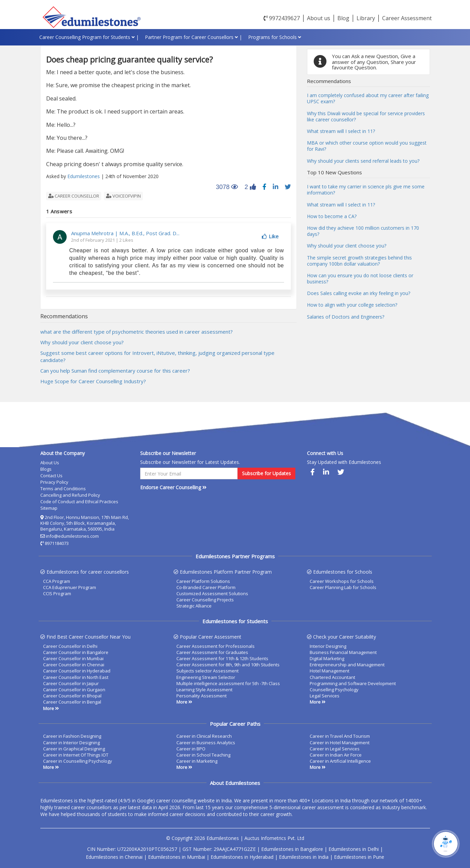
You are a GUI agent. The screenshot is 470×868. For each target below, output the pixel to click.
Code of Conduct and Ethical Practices (79, 502)
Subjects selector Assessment (207, 671)
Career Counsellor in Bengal (72, 702)
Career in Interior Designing (71, 743)
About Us (50, 463)
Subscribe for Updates (266, 473)
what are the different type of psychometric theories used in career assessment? (137, 332)
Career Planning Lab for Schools (343, 587)
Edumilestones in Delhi (354, 849)
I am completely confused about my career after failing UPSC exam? (368, 98)
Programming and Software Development (353, 683)
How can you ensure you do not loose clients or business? (360, 278)
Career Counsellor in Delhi (70, 646)
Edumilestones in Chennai (114, 857)
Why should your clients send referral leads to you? (363, 161)
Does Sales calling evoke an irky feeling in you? (359, 293)
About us (319, 18)
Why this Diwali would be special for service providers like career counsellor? (366, 116)
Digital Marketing (327, 658)
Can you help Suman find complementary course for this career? (115, 371)
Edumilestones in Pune (359, 857)
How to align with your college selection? (352, 305)
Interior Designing (328, 646)
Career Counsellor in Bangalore (76, 652)
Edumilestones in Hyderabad (242, 857)
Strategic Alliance (194, 606)
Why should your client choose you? (82, 342)
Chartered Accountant (332, 677)
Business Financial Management (343, 652)
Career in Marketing (197, 761)
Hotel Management (330, 671)
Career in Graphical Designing (74, 749)
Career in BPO (191, 749)
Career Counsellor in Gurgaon (74, 690)
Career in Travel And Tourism (340, 736)
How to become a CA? (332, 216)
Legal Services (325, 696)
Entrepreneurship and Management (347, 665)
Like (270, 236)
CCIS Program (57, 593)
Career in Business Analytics (206, 743)
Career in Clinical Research (204, 736)
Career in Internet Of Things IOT (76, 755)
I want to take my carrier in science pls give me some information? (366, 190)
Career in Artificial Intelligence (340, 761)
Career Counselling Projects (205, 600)
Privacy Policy (54, 482)
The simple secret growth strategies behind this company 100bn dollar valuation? (359, 261)
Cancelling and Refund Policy (70, 495)
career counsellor (74, 196)
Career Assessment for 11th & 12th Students (222, 658)
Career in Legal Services (335, 749)
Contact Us (51, 476)
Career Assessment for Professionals (216, 646)
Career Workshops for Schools (342, 581)
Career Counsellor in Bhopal (72, 696)
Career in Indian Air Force (336, 755)
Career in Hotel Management (340, 743)
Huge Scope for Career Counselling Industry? (93, 381)
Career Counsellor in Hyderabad (77, 671)
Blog (343, 18)
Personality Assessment (202, 696)
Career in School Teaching (203, 755)
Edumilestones (84, 176)
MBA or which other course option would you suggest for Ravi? (367, 146)
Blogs (46, 469)
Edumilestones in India (304, 857)
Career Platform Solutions (203, 581)
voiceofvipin (123, 196)
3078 (224, 188)
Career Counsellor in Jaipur (71, 683)
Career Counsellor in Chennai (74, 665)
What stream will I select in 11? (341, 131)
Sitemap (49, 508)
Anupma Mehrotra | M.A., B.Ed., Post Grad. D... (125, 233)
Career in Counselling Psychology (78, 761)
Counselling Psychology (334, 690)
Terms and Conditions (63, 489)
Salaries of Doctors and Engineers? (346, 317)
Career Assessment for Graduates (212, 652)
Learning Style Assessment (204, 690)
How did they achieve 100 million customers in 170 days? (363, 231)
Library (366, 18)
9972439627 (282, 18)
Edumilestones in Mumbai (177, 857)
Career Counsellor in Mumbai (73, 658)
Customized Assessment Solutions (212, 593)
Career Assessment (407, 18)
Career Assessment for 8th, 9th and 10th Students (228, 665)
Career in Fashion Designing (72, 736)
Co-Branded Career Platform (206, 587)
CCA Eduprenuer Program (70, 587)
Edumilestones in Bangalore (292, 849)
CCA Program (57, 581)
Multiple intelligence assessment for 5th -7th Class (228, 683)
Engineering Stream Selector (206, 677)
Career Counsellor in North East (76, 677)
